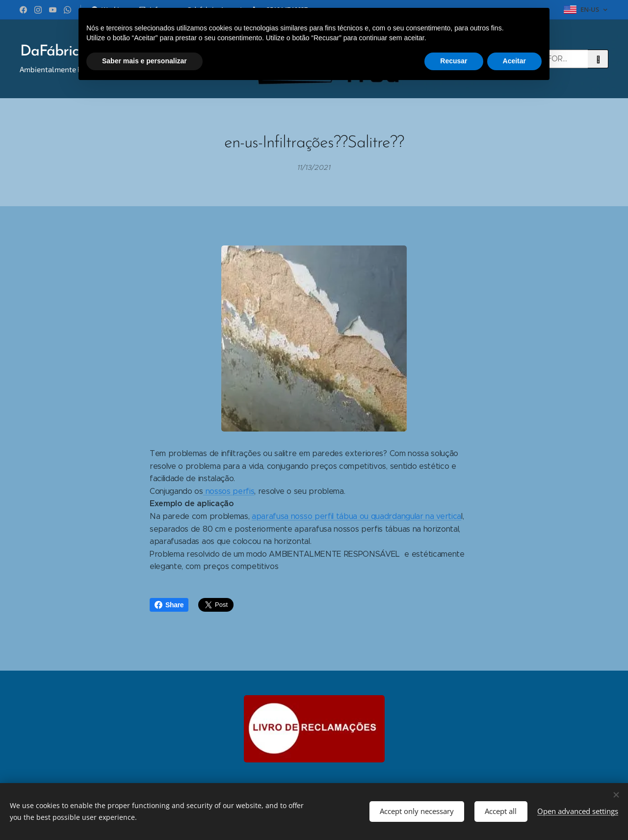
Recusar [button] (454, 61)
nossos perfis (229, 491)
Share (169, 605)
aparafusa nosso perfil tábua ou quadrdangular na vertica (356, 516)
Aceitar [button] (514, 61)
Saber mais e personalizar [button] (144, 61)
